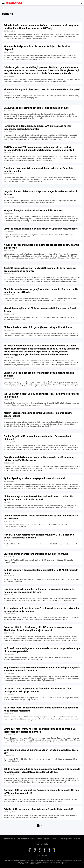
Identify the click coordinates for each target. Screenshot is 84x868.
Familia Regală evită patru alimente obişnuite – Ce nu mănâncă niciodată (38, 438)
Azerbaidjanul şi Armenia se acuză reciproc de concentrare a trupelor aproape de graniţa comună (41, 610)
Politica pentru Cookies (27, 839)
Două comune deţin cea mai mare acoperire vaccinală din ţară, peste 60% (41, 751)
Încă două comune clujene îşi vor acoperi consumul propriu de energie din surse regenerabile (42, 650)
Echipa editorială (10, 839)
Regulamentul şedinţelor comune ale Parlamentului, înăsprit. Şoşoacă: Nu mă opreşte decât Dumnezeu (42, 669)
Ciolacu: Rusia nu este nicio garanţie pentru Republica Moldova (38, 327)
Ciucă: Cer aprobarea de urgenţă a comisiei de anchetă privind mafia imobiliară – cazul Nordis (41, 291)
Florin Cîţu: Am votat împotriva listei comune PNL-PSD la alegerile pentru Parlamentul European (39, 536)
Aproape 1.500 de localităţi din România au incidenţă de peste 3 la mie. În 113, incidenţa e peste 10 (42, 791)
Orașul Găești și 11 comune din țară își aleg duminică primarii (36, 108)
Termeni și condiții (43, 839)
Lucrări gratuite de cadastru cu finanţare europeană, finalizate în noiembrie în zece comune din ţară (39, 591)
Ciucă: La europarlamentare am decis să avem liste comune (36, 554)
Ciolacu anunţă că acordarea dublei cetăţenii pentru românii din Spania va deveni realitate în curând (38, 498)
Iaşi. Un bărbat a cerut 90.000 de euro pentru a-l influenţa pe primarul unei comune (41, 395)
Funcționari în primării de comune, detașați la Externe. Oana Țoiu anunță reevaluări (39, 170)
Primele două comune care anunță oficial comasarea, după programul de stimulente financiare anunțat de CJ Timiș (42, 27)
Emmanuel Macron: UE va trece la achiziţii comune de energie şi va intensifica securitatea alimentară (40, 730)
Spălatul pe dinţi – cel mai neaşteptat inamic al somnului (34, 478)
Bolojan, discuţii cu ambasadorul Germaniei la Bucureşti (34, 210)
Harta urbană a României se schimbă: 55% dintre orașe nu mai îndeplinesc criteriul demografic (37, 127)
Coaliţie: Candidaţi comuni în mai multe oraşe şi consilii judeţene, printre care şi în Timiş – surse (39, 459)
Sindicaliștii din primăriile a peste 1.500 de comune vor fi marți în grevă (42, 90)
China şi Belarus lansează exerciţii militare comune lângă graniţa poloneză (39, 374)
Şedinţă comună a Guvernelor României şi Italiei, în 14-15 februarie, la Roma (41, 571)
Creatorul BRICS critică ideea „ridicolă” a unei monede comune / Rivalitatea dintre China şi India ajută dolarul (39, 629)
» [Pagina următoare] (45, 826)
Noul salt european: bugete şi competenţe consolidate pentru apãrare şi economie (42, 246)
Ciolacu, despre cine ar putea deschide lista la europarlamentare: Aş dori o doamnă (41, 517)
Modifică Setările (42, 844)
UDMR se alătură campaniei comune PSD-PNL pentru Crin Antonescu (41, 229)
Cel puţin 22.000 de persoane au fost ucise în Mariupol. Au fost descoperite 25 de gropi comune (37, 690)
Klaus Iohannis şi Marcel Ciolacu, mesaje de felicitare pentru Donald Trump (40, 310)
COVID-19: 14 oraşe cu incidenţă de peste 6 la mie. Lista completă (38, 809)
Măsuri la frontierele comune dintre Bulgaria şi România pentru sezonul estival (38, 414)
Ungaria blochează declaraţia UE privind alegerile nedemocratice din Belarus (41, 193)
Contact (77, 839)
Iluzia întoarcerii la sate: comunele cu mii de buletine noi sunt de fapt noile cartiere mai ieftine (41, 709)
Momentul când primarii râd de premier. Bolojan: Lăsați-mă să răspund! (37, 48)
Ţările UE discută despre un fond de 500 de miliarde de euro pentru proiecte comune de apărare (40, 269)
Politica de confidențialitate (62, 839)
